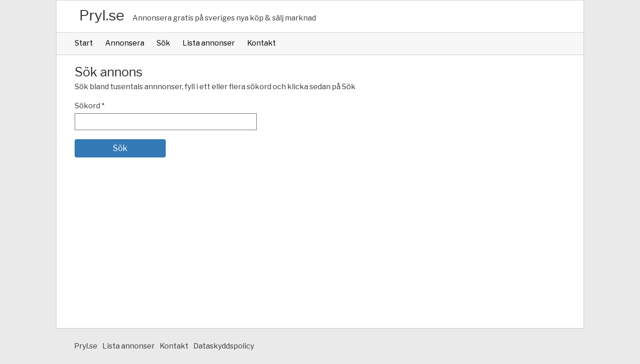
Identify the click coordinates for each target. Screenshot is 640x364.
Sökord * (90, 106)
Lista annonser (209, 43)
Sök (163, 43)
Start (84, 43)
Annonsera (125, 43)
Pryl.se (102, 15)
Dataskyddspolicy (224, 346)
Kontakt (262, 43)
